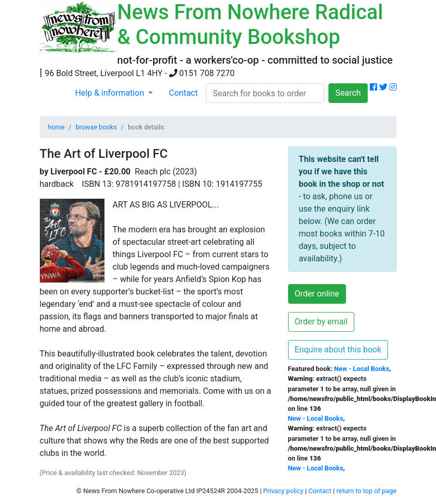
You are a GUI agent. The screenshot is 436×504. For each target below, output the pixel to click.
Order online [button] (317, 294)
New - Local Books (362, 369)
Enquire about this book (338, 350)
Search (348, 93)
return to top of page (366, 491)
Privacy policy (283, 491)
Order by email (321, 322)
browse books (96, 127)
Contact (184, 93)
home (56, 127)
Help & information (110, 93)
